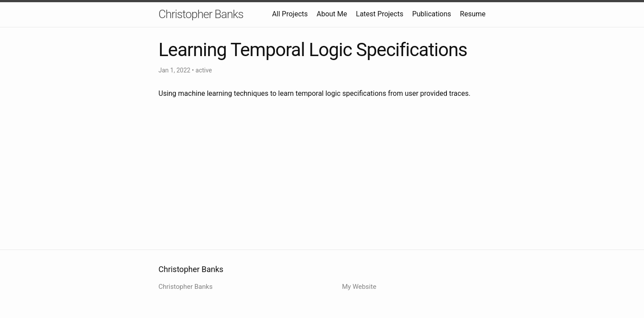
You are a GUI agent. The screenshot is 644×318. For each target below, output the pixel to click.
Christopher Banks (201, 14)
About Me (332, 14)
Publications (431, 14)
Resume (473, 14)
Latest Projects (379, 14)
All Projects (290, 14)
